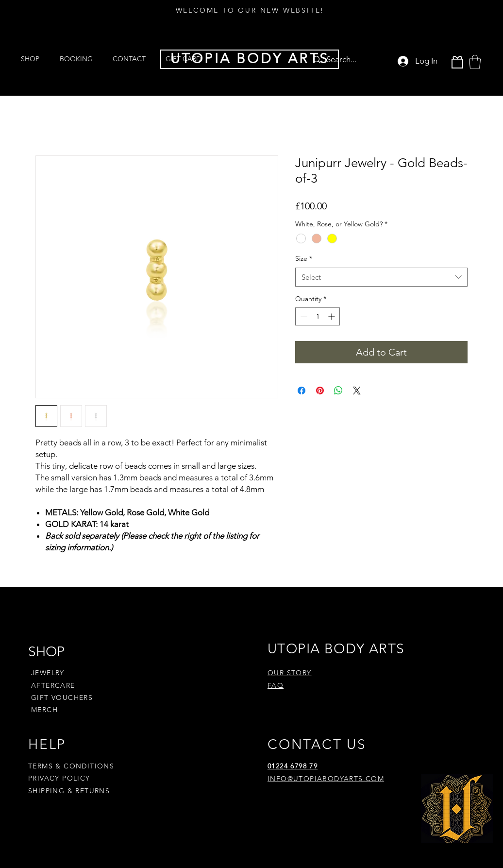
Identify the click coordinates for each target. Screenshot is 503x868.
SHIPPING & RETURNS (69, 791)
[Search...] (346, 60)
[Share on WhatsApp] (338, 391)
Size (304, 258)
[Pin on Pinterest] (320, 391)
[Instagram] (304, 809)
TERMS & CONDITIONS (71, 766)
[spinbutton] (318, 316)
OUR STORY (290, 673)
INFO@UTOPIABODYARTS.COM (326, 779)
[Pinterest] (322, 809)
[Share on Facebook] (302, 391)
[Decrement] (303, 316)
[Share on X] (357, 391)
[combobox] (381, 277)
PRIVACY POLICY (60, 778)
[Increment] (332, 316)
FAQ (276, 685)
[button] (475, 62)
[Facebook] (285, 809)
